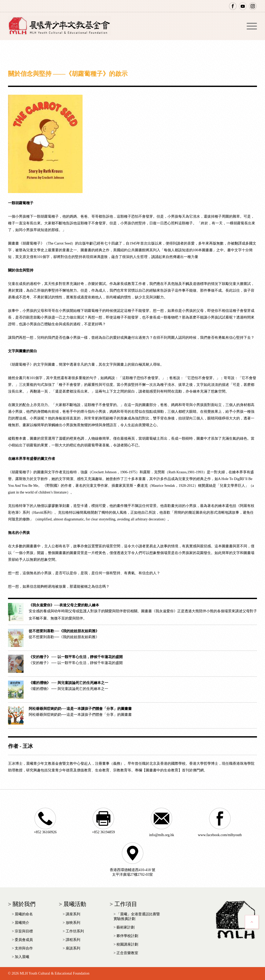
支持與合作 (24, 948)
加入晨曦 (22, 957)
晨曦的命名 (24, 914)
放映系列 (73, 923)
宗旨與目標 (24, 931)
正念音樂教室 (127, 953)
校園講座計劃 (127, 944)
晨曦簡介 (22, 923)
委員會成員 (24, 940)
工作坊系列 (75, 931)
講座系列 (73, 914)
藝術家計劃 (126, 927)
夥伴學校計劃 (127, 936)
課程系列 (73, 940)
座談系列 (73, 948)
